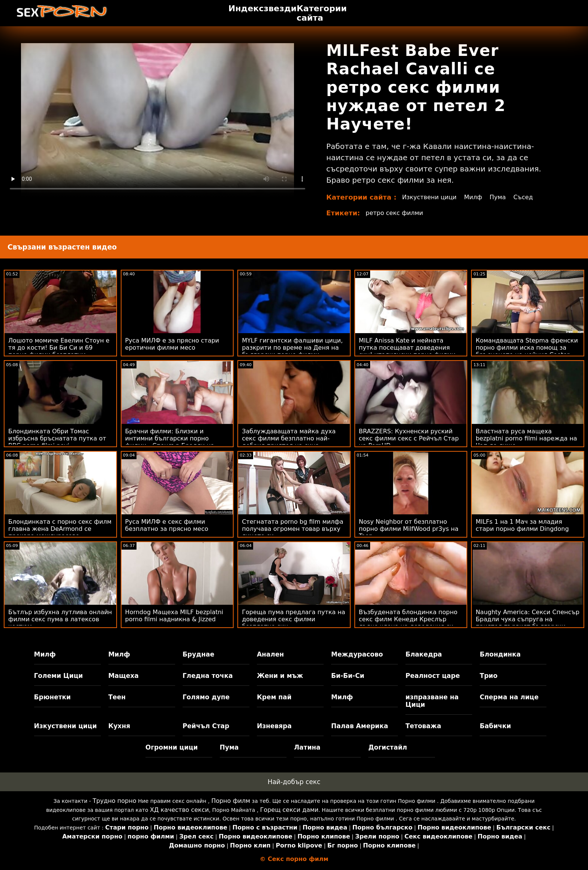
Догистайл (388, 747)
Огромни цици (172, 747)
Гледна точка (208, 676)
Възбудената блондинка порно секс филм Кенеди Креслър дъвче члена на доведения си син (408, 623)
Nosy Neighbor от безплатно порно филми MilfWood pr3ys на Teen (409, 529)
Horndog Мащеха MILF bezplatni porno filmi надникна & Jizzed (174, 616)
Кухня (119, 726)
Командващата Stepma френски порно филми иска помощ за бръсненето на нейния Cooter (527, 348)
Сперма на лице (509, 697)
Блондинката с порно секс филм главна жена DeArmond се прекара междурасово (60, 529)
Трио (488, 676)
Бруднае (199, 654)
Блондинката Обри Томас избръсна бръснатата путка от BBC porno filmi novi (57, 438)
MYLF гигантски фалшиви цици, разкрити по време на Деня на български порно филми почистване (292, 351)
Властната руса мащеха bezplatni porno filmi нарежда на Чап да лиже (526, 438)
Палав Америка (360, 726)
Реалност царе (433, 676)
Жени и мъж (280, 676)
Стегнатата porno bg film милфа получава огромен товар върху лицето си (292, 529)
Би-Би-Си (348, 676)
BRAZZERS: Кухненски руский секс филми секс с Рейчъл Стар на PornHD (409, 438)
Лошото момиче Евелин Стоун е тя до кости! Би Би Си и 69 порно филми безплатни (59, 348)
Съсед (523, 197)
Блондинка (500, 654)
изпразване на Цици (432, 701)
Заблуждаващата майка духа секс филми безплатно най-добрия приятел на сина (289, 438)
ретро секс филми (394, 213)
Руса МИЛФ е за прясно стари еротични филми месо (172, 344)
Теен (117, 697)
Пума (498, 197)
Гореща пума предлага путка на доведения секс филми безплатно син (293, 619)
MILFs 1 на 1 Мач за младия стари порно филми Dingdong (522, 525)
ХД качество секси (179, 810)
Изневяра (274, 726)
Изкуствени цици (429, 197)
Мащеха (124, 676)
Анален (270, 654)
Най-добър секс (294, 782)
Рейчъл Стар (206, 726)
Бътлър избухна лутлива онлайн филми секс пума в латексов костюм (60, 619)
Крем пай (274, 697)
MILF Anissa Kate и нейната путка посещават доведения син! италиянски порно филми (407, 348)
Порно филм (231, 801)
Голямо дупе (206, 697)
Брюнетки (52, 697)
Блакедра (424, 654)
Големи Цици (58, 676)
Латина (307, 747)
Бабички (495, 726)
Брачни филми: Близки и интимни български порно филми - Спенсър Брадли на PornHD (170, 442)
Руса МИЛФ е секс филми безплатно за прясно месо (167, 525)
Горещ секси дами (289, 810)
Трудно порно (114, 801)
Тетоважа (423, 726)
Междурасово (357, 654)
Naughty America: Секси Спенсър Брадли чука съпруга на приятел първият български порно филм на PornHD (527, 623)
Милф (473, 197)
